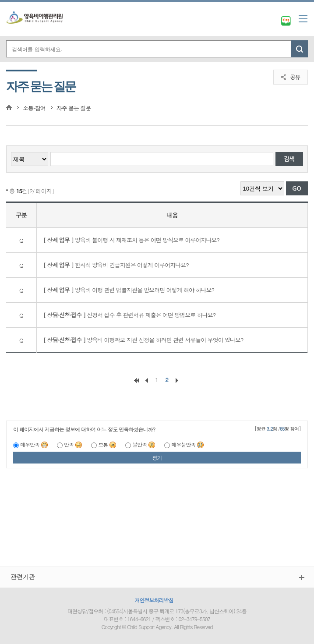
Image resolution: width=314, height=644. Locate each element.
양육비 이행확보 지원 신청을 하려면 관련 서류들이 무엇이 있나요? (143, 340)
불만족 (144, 444)
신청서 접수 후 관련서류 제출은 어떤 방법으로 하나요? (130, 315)
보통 (107, 444)
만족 (73, 444)
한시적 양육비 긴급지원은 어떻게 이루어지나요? (116, 265)
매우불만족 (188, 444)
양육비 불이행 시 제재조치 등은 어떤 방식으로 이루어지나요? (131, 240)
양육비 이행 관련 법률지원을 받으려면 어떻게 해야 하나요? (129, 290)
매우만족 (34, 444)
